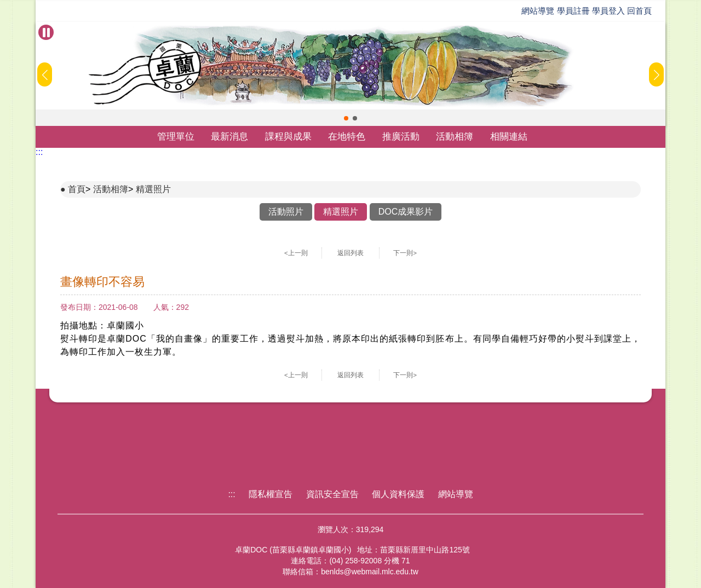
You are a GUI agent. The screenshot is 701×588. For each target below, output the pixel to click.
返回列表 (350, 253)
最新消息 (229, 137)
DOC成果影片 (406, 212)
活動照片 (286, 212)
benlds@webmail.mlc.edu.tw (370, 572)
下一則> (405, 253)
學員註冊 (573, 11)
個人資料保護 (398, 494)
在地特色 (347, 137)
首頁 (77, 189)
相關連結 (509, 137)
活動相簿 (455, 137)
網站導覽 (538, 11)
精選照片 (153, 189)
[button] (346, 118)
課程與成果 (288, 137)
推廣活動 (401, 137)
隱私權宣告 (271, 494)
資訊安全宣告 (332, 494)
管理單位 (176, 137)
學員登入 (608, 11)
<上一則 (296, 253)
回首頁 (639, 11)
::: (39, 152)
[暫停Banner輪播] (46, 32)
